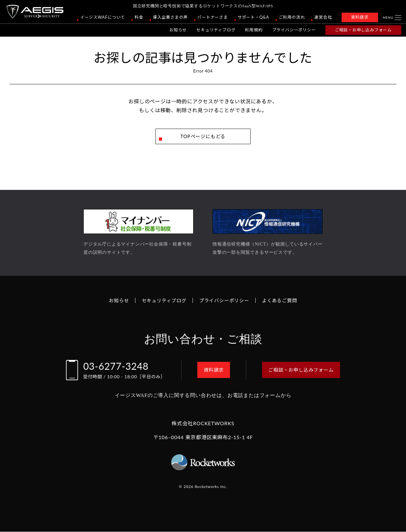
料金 (139, 17)
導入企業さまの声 (170, 17)
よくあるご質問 (283, 301)
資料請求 (360, 17)
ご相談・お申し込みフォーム (363, 30)
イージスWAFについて (103, 17)
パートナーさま (213, 17)
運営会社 (323, 17)
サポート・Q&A (253, 17)
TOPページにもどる (203, 136)
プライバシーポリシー (294, 30)
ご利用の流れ (292, 17)
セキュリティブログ (216, 30)
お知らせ (178, 30)
